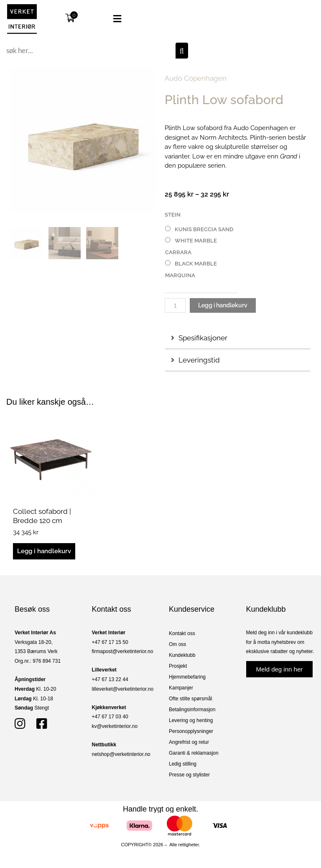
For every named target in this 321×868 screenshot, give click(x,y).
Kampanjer (181, 688)
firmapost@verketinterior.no (123, 651)
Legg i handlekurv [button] (44, 551)
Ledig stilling (183, 764)
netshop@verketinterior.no (121, 754)
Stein (173, 215)
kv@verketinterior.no (115, 726)
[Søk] (182, 51)
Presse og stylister (189, 775)
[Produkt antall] (175, 305)
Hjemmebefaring (187, 677)
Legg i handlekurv (223, 305)
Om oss (177, 644)
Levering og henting (191, 720)
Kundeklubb (182, 655)
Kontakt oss (182, 633)
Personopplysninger (191, 731)
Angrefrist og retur (189, 742)
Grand (289, 156)
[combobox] (90, 51)
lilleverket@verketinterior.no (123, 689)
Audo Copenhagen (196, 78)
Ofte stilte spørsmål (190, 699)
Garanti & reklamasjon (194, 753)
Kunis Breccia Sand (204, 229)
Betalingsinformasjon (192, 710)
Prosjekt (178, 666)
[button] (109, 19)
